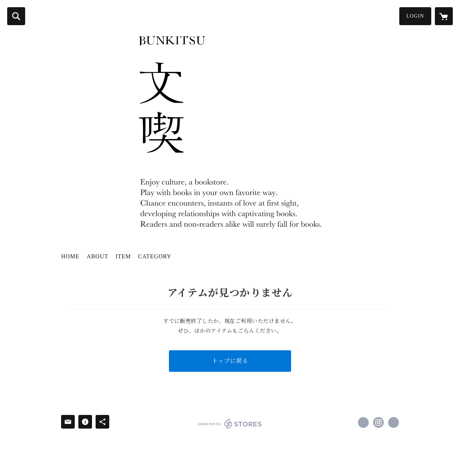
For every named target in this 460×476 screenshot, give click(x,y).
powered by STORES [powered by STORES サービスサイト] (230, 424)
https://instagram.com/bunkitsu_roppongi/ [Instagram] (378, 422)
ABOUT (97, 256)
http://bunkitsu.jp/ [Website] (394, 422)
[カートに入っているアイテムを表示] (444, 16)
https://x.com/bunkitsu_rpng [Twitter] (363, 422)
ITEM (123, 256)
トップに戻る (230, 361)
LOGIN (415, 16)
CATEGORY (155, 256)
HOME (70, 256)
